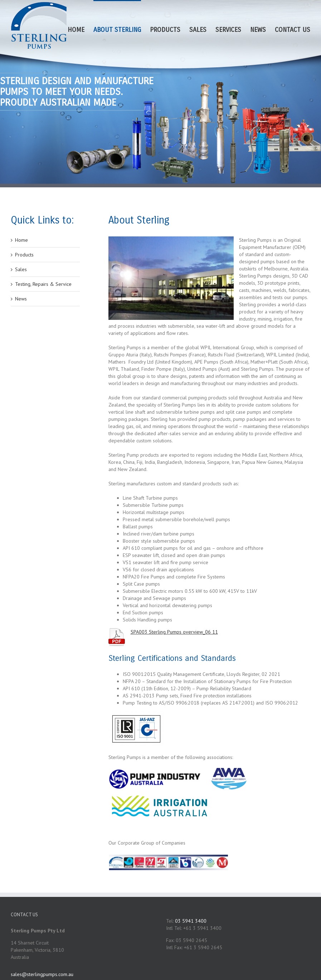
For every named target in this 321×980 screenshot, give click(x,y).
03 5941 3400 (191, 921)
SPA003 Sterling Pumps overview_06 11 (174, 632)
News (21, 299)
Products (24, 255)
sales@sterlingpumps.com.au (42, 974)
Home (21, 240)
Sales (21, 269)
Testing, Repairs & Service (43, 284)
